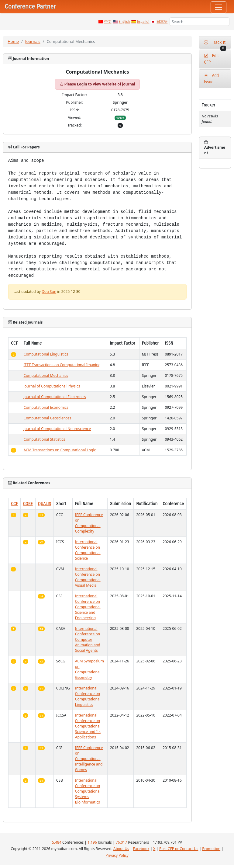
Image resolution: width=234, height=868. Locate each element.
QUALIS (45, 504)
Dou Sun (49, 292)
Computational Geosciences (48, 418)
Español (143, 22)
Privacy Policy (117, 855)
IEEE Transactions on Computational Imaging (62, 365)
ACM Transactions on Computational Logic (60, 450)
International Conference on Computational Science (88, 550)
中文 (108, 22)
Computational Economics (46, 407)
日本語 (162, 22)
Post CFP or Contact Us (179, 849)
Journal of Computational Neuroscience (57, 429)
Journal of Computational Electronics (55, 397)
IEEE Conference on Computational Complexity (89, 523)
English (124, 22)
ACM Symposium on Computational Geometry (89, 669)
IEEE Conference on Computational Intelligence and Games (89, 759)
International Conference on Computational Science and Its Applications (88, 726)
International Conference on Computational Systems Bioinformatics (88, 791)
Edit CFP (211, 59)
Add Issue (211, 79)
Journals (33, 41)
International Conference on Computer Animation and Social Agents (88, 639)
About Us (121, 849)
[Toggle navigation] (219, 7)
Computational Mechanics (46, 375)
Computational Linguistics (46, 354)
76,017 (122, 842)
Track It (215, 44)
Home (13, 41)
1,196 (92, 842)
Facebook (141, 849)
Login (82, 84)
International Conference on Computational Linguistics (88, 696)
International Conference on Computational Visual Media (88, 577)
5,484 (57, 842)
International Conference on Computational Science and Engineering (88, 607)
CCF (14, 504)
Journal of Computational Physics (52, 386)
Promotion (211, 849)
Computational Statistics (45, 439)
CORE (28, 504)
